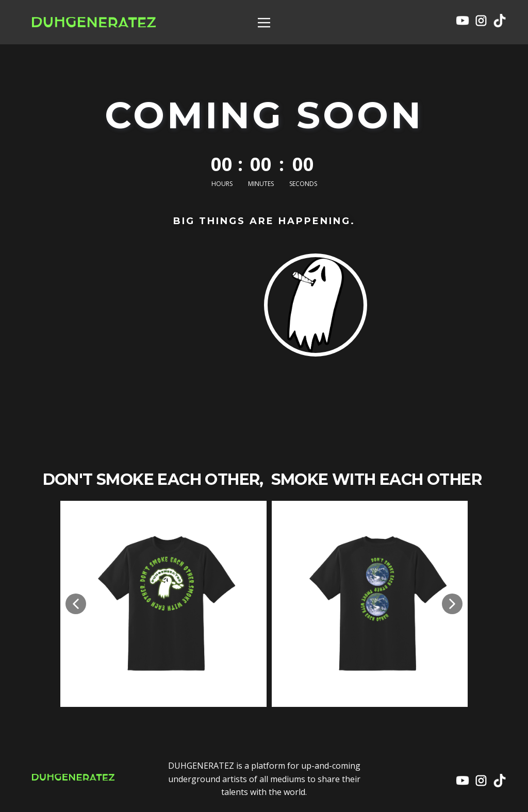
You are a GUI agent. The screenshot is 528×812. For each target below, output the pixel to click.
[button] (76, 604)
